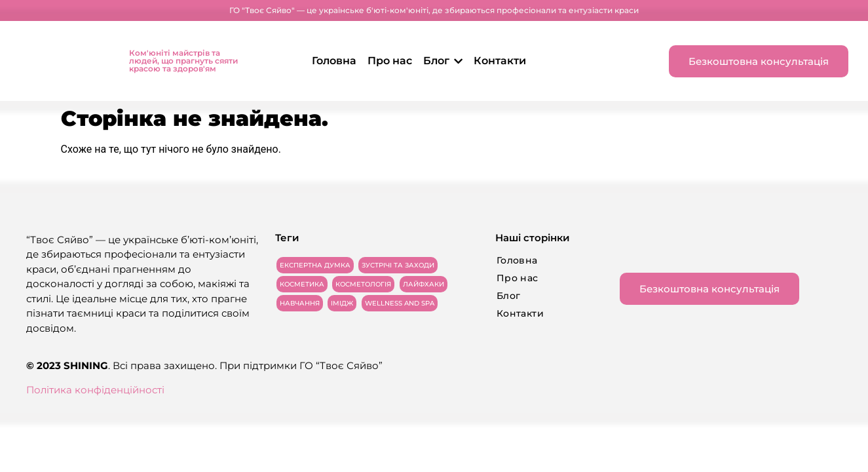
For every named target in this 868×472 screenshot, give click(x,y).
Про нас (390, 61)
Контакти (500, 61)
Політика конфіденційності (95, 390)
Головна (334, 61)
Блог (443, 61)
